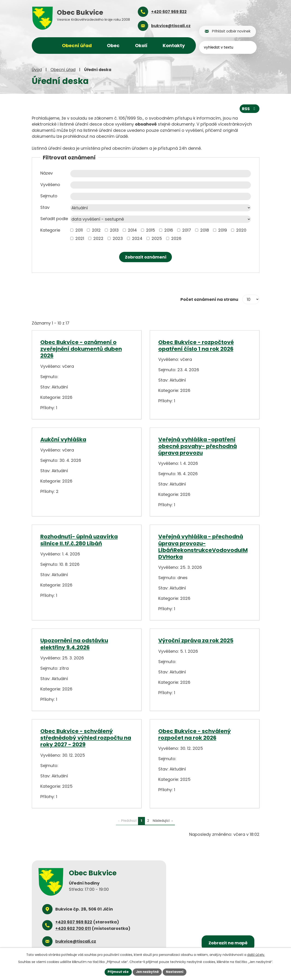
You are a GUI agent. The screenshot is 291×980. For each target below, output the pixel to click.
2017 (187, 230)
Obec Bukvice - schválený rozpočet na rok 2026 (195, 734)
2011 (79, 230)
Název (47, 173)
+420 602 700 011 (73, 928)
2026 (176, 238)
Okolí (141, 46)
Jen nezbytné (147, 972)
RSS (249, 108)
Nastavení (176, 972)
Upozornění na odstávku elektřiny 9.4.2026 (74, 644)
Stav (45, 207)
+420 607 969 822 (74, 922)
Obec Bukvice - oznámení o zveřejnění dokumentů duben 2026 (81, 349)
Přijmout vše (117, 972)
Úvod (37, 70)
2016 (169, 230)
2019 (223, 230)
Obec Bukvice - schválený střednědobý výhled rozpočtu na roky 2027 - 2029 (86, 738)
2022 (98, 238)
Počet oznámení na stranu (209, 299)
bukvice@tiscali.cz (76, 941)
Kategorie (50, 230)
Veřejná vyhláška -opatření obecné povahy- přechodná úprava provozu (198, 446)
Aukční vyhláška (63, 439)
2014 (132, 230)
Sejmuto (49, 196)
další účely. (256, 954)
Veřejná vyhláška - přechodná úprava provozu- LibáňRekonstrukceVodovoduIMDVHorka (203, 546)
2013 (114, 230)
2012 (96, 230)
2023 (118, 238)
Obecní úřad (63, 70)
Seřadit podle (54, 218)
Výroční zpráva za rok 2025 (196, 640)
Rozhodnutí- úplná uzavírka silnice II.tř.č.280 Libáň (79, 540)
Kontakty (174, 46)
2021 (80, 238)
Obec (113, 46)
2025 (157, 238)
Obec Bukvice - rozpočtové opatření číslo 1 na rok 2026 (196, 345)
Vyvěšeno (50, 184)
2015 (151, 230)
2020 (241, 230)
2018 (205, 230)
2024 (137, 238)
